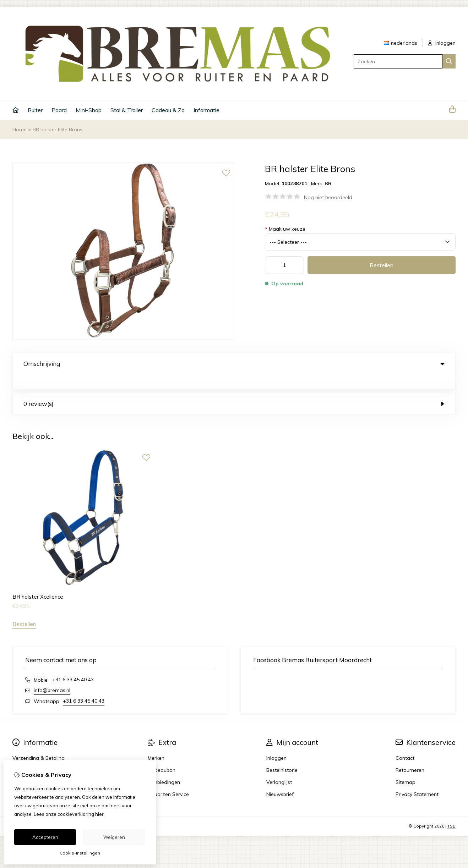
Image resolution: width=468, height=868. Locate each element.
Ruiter (35, 110)
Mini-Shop (89, 110)
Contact (405, 743)
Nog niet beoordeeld (328, 197)
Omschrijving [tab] (234, 364)
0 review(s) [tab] (234, 389)
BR (328, 183)
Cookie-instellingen (80, 853)
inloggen (442, 43)
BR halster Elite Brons (58, 130)
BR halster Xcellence (38, 582)
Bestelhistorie (282, 756)
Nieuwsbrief (280, 780)
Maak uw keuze (285, 229)
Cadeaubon (162, 756)
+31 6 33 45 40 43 (73, 665)
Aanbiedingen (164, 768)
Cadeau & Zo (168, 110)
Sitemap (406, 768)
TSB (451, 811)
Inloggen (276, 743)
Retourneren (410, 756)
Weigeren (114, 837)
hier (99, 814)
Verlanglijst (279, 768)
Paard (59, 110)
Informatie (206, 110)
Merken (156, 743)
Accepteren (45, 837)
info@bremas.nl (52, 676)
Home (20, 130)
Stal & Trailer (127, 110)
